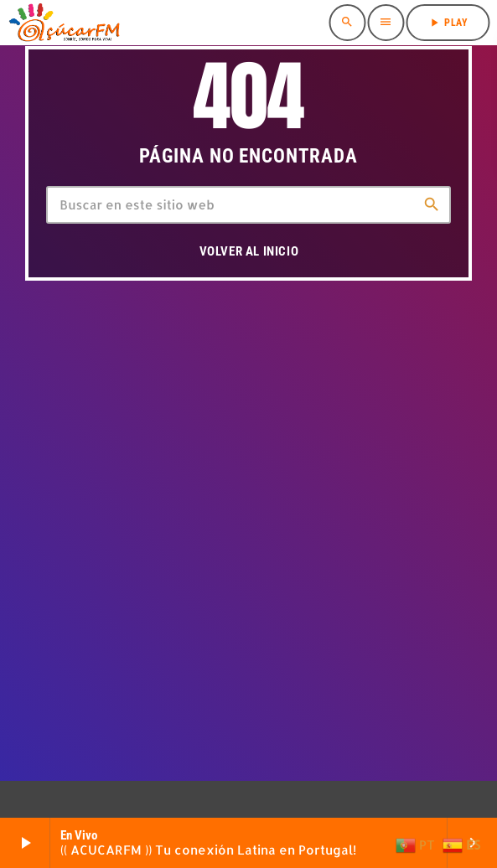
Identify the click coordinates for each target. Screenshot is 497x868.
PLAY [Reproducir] (448, 23)
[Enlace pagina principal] (64, 23)
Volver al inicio (249, 251)
